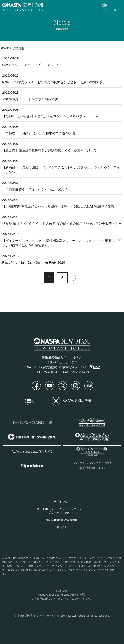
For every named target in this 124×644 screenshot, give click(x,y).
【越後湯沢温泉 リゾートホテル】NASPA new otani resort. (51, 616)
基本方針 (62, 527)
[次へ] (75, 278)
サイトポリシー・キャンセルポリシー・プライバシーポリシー (62, 511)
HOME (5, 49)
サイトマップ (62, 502)
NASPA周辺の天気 (72, 401)
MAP (95, 367)
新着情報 (19, 49)
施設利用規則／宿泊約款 (62, 520)
